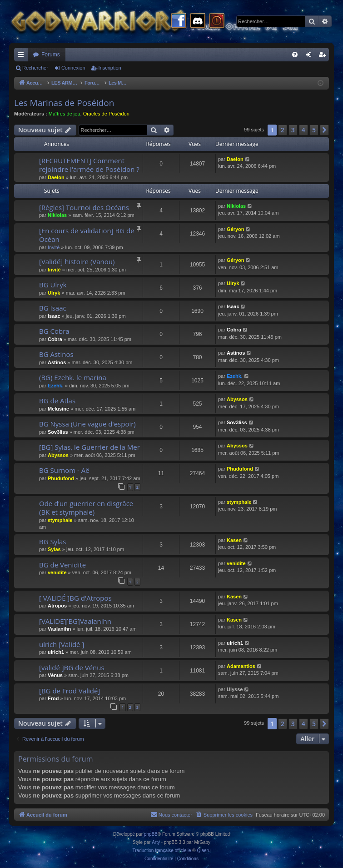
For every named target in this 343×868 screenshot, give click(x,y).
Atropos (57, 606)
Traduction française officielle (162, 850)
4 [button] (303, 130)
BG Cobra (54, 331)
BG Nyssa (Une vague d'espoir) (87, 424)
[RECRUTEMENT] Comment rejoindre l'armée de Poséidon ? (89, 165)
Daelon (56, 177)
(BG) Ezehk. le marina (73, 377)
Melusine (58, 409)
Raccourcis (23, 56)
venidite (57, 572)
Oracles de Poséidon (106, 114)
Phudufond (61, 478)
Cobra (55, 339)
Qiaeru (204, 850)
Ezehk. (56, 386)
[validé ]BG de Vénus (72, 667)
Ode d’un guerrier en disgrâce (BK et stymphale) (86, 508)
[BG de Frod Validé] (70, 691)
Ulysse (235, 689)
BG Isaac (53, 308)
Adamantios (241, 666)
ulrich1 (56, 652)
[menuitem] (295, 55)
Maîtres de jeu (65, 114)
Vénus (55, 675)
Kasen (234, 540)
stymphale (60, 520)
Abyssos (237, 399)
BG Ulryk (53, 285)
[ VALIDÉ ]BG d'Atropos (75, 598)
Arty (156, 842)
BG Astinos (56, 354)
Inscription (110, 68)
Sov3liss (58, 432)
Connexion (73, 68)
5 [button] (314, 130)
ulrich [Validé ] (62, 644)
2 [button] (283, 130)
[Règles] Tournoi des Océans (84, 207)
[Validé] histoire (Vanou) (77, 261)
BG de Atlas (57, 401)
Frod (53, 698)
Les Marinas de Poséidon (64, 103)
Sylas (54, 549)
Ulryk (54, 293)
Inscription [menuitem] (324, 56)
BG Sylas (53, 542)
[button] (324, 130)
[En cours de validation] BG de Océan (87, 235)
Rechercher (35, 68)
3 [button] (293, 130)
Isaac (54, 316)
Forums (51, 55)
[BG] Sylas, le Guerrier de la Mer (89, 447)
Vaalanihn (59, 629)
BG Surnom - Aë (64, 470)
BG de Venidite (62, 565)
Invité (54, 247)
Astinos (57, 362)
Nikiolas (57, 215)
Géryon (236, 229)
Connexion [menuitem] (311, 56)
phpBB (151, 834)
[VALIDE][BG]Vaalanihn (75, 621)
